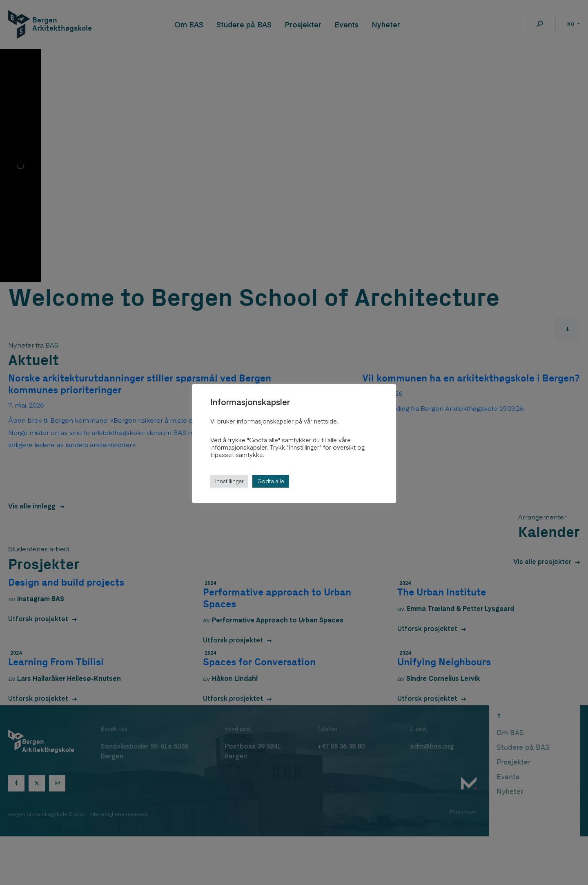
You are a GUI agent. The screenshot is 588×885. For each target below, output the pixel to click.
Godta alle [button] (271, 481)
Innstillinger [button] (229, 481)
